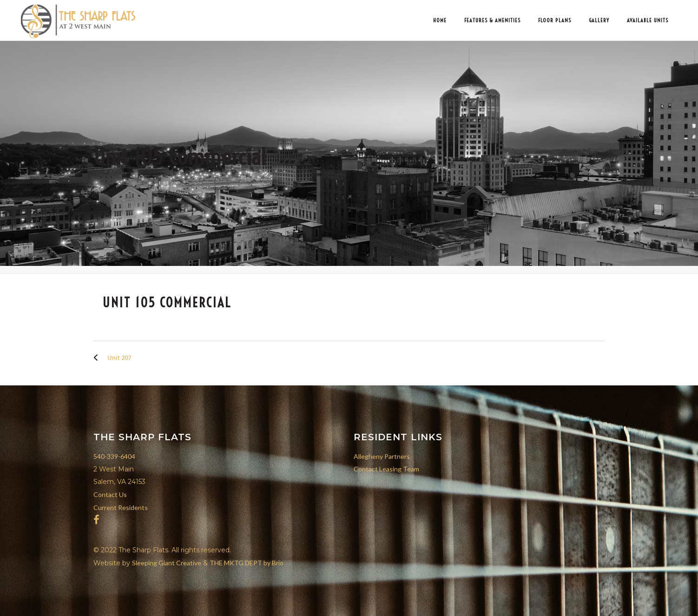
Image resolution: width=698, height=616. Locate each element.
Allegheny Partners (382, 456)
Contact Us (110, 494)
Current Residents (121, 507)
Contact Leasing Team (386, 469)
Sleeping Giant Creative (167, 563)
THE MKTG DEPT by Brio (247, 563)
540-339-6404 (114, 456)
